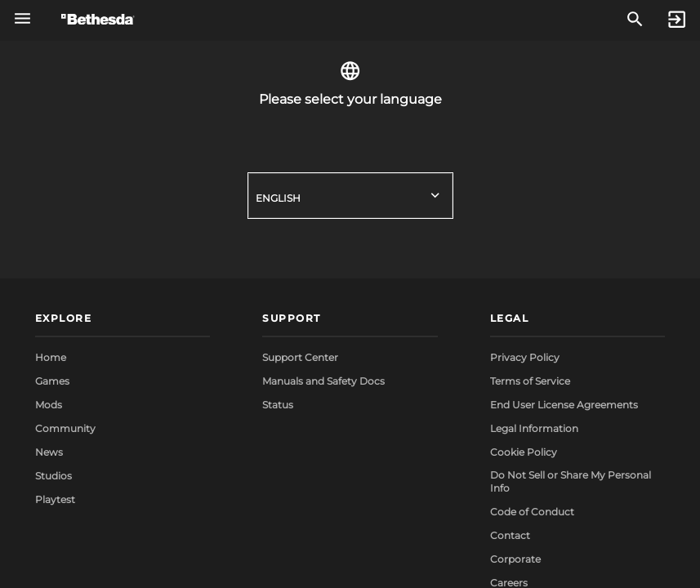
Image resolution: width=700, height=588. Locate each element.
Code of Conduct (532, 512)
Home (51, 357)
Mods (49, 405)
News (49, 452)
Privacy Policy (525, 357)
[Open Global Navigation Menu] (22, 18)
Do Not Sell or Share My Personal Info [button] (571, 481)
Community (65, 428)
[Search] (635, 20)
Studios (54, 476)
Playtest (55, 499)
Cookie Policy (524, 452)
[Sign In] (677, 20)
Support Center (300, 357)
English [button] (278, 198)
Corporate (515, 559)
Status (278, 405)
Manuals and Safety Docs (323, 381)
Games (52, 381)
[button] (123, 320)
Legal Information (534, 428)
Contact (510, 535)
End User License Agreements (564, 405)
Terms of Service (530, 381)
